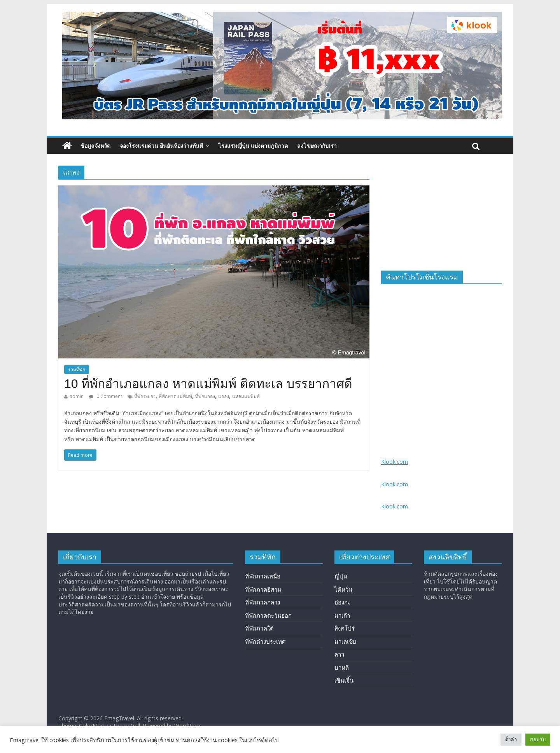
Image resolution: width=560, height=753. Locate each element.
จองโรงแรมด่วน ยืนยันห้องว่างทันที (161, 146)
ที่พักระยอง (145, 396)
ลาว (339, 654)
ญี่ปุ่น (341, 576)
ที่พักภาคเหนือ (263, 576)
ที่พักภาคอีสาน (263, 589)
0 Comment (106, 396)
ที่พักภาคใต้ (259, 628)
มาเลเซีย (345, 641)
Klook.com (395, 462)
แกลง (224, 396)
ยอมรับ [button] (538, 739)
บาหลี (342, 667)
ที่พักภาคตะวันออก (268, 615)
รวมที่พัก (77, 370)
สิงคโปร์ (345, 628)
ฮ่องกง (342, 602)
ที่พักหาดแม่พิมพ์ (175, 396)
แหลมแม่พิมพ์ (246, 396)
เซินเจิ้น (344, 680)
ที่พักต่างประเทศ (265, 641)
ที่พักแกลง (205, 396)
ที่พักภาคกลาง (262, 602)
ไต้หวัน (343, 589)
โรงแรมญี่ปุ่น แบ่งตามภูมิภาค (253, 146)
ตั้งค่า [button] (511, 739)
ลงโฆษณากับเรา (317, 146)
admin (77, 396)
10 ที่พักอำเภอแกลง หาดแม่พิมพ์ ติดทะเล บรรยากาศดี (208, 384)
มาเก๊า (342, 615)
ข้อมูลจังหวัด (95, 146)
